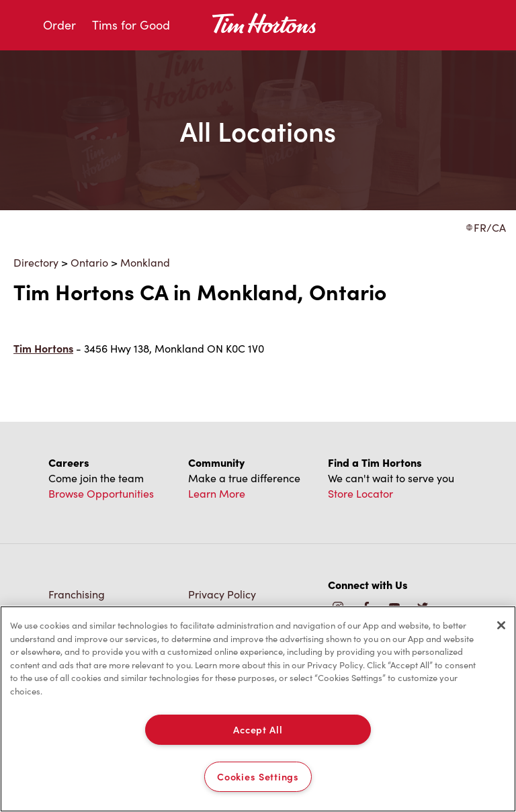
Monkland (145, 262)
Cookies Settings (258, 776)
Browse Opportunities (101, 493)
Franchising (77, 594)
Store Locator (360, 493)
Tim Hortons (43, 348)
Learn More (217, 493)
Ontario (89, 262)
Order (59, 25)
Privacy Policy (222, 594)
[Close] (501, 625)
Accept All (258, 729)
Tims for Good (131, 25)
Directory (36, 262)
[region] (258, 709)
